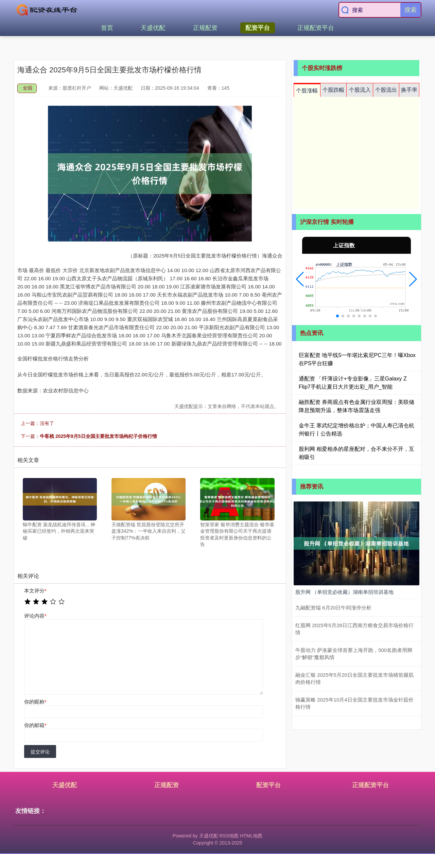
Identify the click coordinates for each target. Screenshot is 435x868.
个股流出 (386, 90)
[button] (300, 279)
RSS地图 (229, 836)
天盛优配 (153, 28)
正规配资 (205, 28)
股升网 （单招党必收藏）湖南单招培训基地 (344, 592)
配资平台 (258, 28)
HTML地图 (251, 836)
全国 (28, 88)
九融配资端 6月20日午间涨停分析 (333, 608)
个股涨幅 (307, 91)
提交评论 (40, 752)
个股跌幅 (333, 90)
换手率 (409, 90)
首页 (107, 28)
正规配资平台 (316, 28)
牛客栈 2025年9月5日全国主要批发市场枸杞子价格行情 (98, 436)
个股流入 (360, 90)
